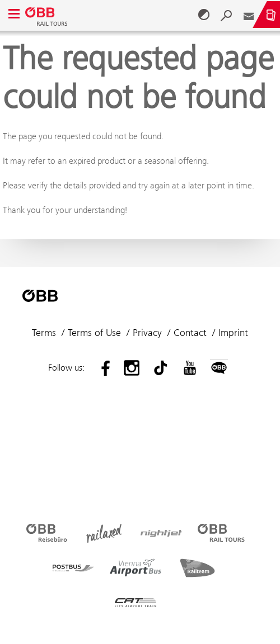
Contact (190, 333)
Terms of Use (94, 333)
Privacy (147, 333)
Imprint (233, 333)
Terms (44, 333)
